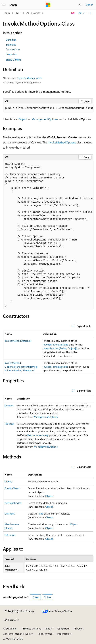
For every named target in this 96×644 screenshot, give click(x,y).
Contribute (63, 628)
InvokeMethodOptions (62, 142)
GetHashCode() (13, 503)
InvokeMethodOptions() (18, 341)
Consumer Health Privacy (17, 634)
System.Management (30, 78)
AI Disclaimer (10, 628)
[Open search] (80, 5)
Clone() (8, 481)
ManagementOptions (45, 119)
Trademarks (63, 634)
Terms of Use (45, 634)
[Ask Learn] (73, 13)
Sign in (89, 5)
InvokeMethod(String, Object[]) (60, 348)
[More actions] (90, 13)
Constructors (13, 49)
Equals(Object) (12, 488)
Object (23, 119)
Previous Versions (31, 628)
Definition (11, 40)
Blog (48, 628)
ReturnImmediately (38, 435)
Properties (11, 54)
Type (41, 514)
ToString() (10, 535)
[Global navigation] (4, 5)
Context (9, 405)
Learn (7, 13)
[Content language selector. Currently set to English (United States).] (19, 611)
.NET (18, 13)
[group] (48, 108)
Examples (11, 45)
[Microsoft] (48, 5)
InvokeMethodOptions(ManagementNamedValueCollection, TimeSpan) (21, 367)
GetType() (10, 514)
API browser (33, 13)
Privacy (78, 628)
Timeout (9, 424)
